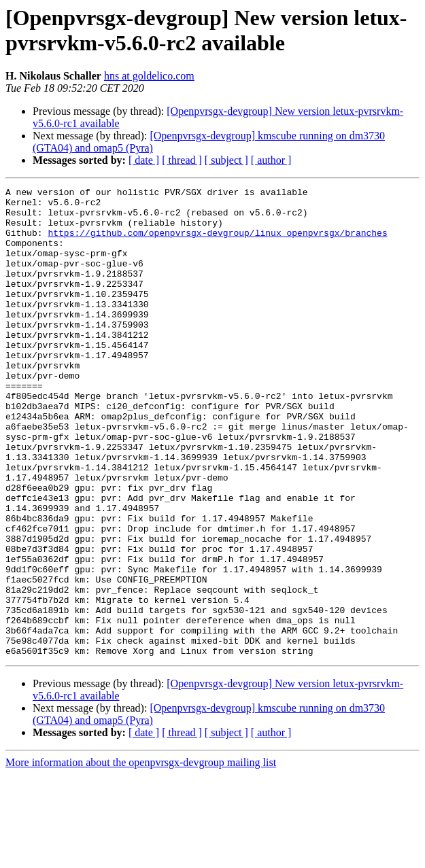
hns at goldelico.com (149, 76)
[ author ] (271, 160)
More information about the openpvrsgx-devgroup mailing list (141, 856)
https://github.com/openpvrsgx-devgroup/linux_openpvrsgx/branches (217, 243)
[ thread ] (182, 160)
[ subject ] (226, 160)
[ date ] (144, 160)
